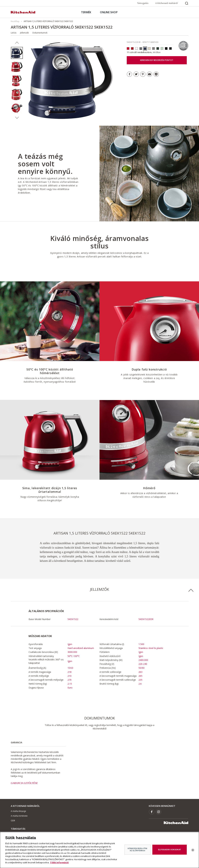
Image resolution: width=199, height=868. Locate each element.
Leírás (14, 33)
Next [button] (17, 118)
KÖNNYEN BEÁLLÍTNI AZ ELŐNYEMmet (137, 852)
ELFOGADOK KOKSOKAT (170, 852)
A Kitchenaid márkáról (167, 3)
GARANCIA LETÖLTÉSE (24, 783)
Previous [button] (17, 43)
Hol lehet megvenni (20, 834)
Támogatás (143, 3)
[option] (17, 53)
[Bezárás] (193, 852)
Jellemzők (24, 33)
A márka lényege (18, 811)
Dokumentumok (40, 33)
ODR (13, 821)
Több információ (59, 865)
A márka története (19, 816)
